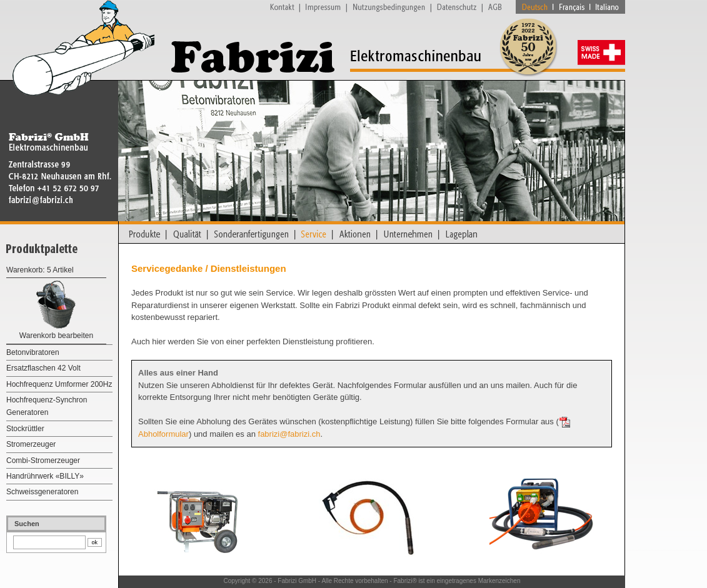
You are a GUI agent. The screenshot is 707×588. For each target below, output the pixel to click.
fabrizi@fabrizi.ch (289, 434)
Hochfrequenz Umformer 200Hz (59, 384)
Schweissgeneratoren (42, 492)
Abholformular (163, 434)
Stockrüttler (25, 429)
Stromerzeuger (31, 444)
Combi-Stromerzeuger (43, 461)
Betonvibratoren (33, 352)
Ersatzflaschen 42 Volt (43, 368)
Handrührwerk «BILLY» (45, 476)
